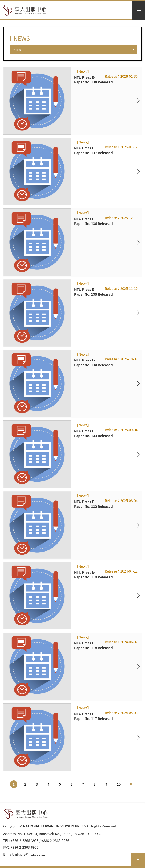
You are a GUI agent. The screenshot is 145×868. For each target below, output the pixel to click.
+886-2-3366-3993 (25, 841)
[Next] (131, 784)
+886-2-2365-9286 (55, 841)
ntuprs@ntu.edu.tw (30, 854)
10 (119, 784)
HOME (24, 11)
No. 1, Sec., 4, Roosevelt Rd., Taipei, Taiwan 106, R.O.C (59, 834)
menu (17, 49)
